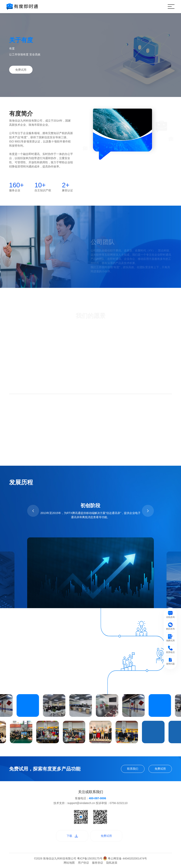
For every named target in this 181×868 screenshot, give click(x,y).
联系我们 (133, 769)
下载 (72, 836)
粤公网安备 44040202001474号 (125, 858)
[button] (33, 511)
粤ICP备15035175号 (90, 858)
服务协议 (98, 863)
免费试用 (21, 70)
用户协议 (83, 863)
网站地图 (69, 863)
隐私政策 (112, 863)
